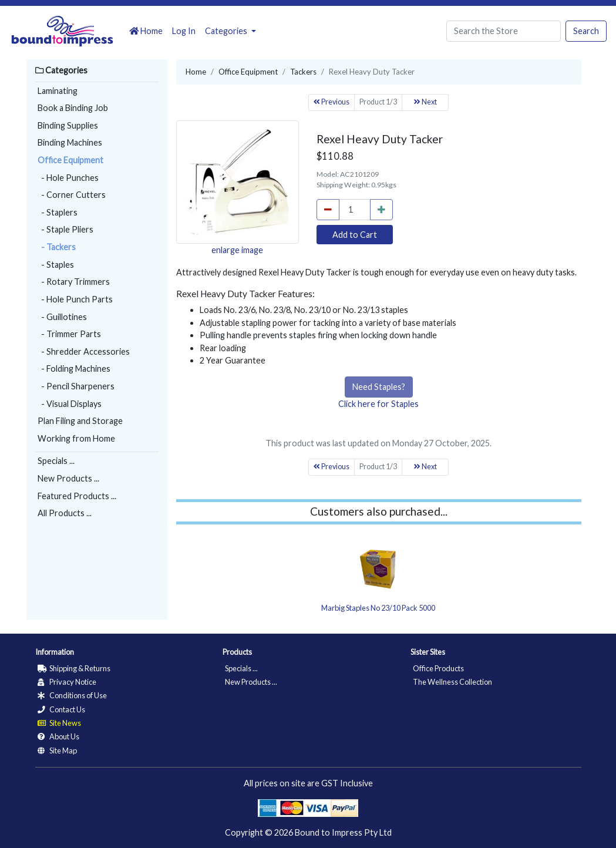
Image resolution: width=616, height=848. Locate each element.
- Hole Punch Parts (75, 299)
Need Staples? (379, 387)
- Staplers (58, 212)
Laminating (58, 91)
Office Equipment (70, 160)
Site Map (57, 751)
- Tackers (57, 247)
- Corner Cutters (72, 195)
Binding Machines (70, 142)
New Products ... (68, 478)
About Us (58, 736)
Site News (59, 723)
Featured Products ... (77, 496)
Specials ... (56, 461)
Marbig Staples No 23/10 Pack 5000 (378, 608)
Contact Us (61, 709)
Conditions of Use (72, 695)
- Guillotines (62, 317)
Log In (184, 31)
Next (425, 102)
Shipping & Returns (74, 668)
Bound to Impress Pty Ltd (343, 832)
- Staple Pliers (65, 229)
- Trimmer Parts (69, 334)
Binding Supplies (68, 125)
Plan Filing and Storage (80, 421)
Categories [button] (227, 31)
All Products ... (65, 513)
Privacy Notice (67, 682)
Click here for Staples (378, 404)
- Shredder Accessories (84, 351)
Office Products (438, 668)
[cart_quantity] (355, 210)
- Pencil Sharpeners (76, 386)
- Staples (56, 265)
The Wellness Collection (452, 682)
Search (586, 31)
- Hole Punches (68, 178)
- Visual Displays (70, 404)
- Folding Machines (74, 369)
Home (146, 31)
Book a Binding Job (73, 108)
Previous (331, 102)
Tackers (303, 72)
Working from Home (76, 438)
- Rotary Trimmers (74, 282)
